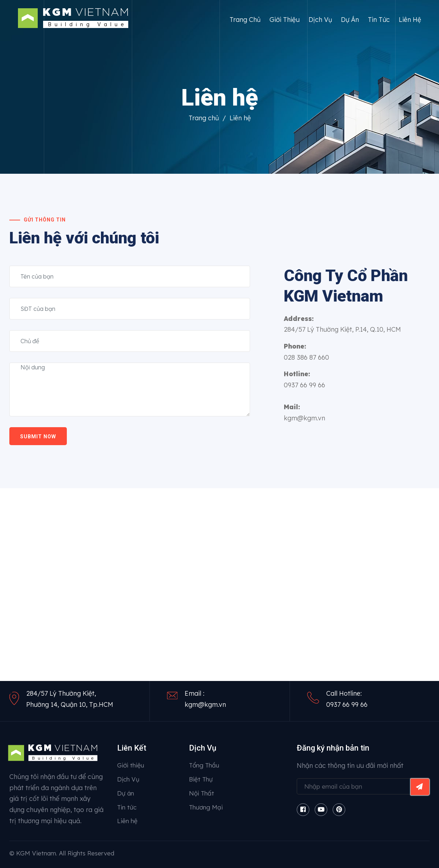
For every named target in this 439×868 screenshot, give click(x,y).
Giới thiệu (285, 20)
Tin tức (379, 20)
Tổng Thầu (204, 765)
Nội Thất (202, 793)
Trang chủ (245, 20)
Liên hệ (410, 20)
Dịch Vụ (320, 20)
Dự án (350, 20)
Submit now (38, 437)
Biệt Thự (201, 779)
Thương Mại (206, 807)
